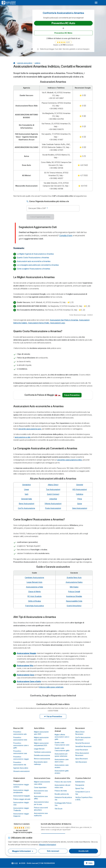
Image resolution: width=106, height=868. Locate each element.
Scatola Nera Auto (74, 578)
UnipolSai (53, 499)
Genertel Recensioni (83, 743)
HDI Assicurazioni (80, 489)
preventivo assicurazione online (70, 460)
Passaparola (80, 785)
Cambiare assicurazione (43, 752)
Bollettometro (80, 782)
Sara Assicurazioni (80, 508)
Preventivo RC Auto (63, 23)
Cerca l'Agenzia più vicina (40, 217)
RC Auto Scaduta (34, 596)
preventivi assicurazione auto (30, 429)
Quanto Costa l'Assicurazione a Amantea (33, 258)
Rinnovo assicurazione (42, 759)
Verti (26, 494)
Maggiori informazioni (23, 851)
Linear (26, 489)
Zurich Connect (53, 494)
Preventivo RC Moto (63, 33)
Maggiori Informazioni (47, 845)
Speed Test (80, 788)
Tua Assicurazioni (53, 489)
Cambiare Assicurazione (34, 578)
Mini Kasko (74, 587)
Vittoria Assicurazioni (53, 504)
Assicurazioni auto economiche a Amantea (34, 261)
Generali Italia (26, 499)
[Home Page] (14, 63)
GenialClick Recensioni (83, 746)
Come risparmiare (40, 787)
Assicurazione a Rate (34, 587)
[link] (63, 42)
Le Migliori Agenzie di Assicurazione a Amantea (35, 254)
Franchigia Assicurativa (34, 606)
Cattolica (80, 494)
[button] (38, 49)
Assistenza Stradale (74, 596)
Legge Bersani (39, 749)
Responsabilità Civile (74, 601)
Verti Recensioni (81, 762)
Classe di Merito (34, 592)
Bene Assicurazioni (26, 504)
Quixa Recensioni (82, 759)
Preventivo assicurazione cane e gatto (21, 745)
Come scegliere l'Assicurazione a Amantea (33, 269)
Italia (89, 863)
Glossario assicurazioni (21, 771)
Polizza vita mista (61, 791)
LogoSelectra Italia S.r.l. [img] (15, 863)
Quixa (80, 504)
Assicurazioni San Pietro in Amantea (64, 320)
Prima (80, 499)
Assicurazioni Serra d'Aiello (39, 323)
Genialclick (26, 485)
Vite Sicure (59, 809)
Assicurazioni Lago (58, 323)
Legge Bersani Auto (34, 582)
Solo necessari (53, 851)
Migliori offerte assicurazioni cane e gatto (62, 737)
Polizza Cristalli (74, 592)
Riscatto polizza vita (62, 794)
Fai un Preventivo (72, 395)
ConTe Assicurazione (26, 508)
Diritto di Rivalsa (34, 601)
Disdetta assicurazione (42, 755)
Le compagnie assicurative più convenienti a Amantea (38, 265)
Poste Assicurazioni (53, 508)
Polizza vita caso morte (63, 782)
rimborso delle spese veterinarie (51, 687)
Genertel (80, 485)
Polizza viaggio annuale (22, 799)
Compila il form (66, 235)
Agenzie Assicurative (21, 768)
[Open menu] (96, 3)
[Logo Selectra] (9, 3)
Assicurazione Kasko (74, 582)
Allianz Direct (53, 485)
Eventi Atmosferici (74, 606)
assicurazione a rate (23, 437)
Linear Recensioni (82, 750)
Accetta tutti (83, 851)
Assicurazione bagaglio (22, 796)
